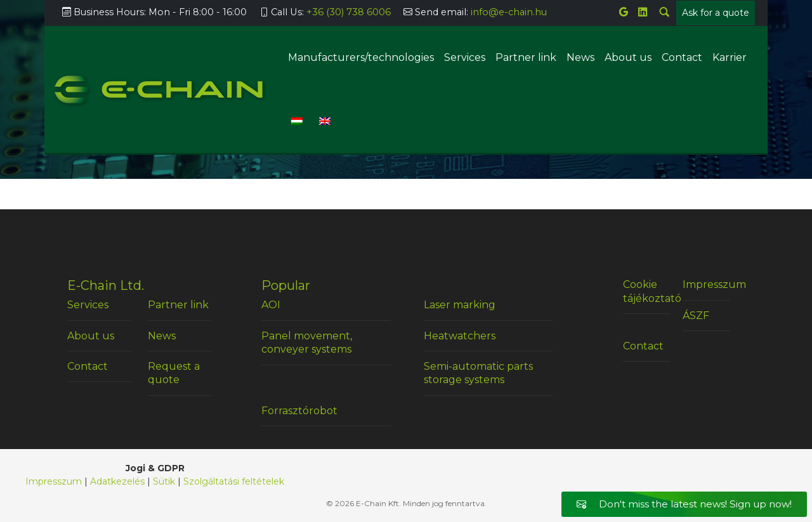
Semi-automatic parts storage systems (478, 373)
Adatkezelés (117, 481)
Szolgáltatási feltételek (234, 481)
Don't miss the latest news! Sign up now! (684, 504)
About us (628, 57)
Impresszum (706, 284)
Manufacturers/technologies (361, 57)
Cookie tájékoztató (647, 291)
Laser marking (460, 305)
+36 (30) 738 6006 (349, 12)
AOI (271, 305)
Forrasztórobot (299, 411)
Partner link (526, 57)
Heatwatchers (460, 336)
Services (465, 57)
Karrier (730, 57)
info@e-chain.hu (509, 12)
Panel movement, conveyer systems (307, 343)
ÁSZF (696, 316)
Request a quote (174, 373)
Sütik (164, 481)
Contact (682, 57)
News (580, 57)
